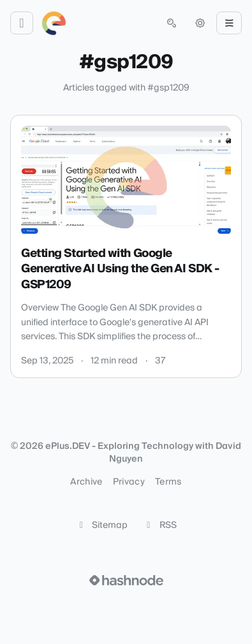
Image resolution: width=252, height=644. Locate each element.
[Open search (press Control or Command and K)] (172, 23)
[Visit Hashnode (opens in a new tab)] (126, 580)
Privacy (129, 482)
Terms (168, 482)
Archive (86, 482)
